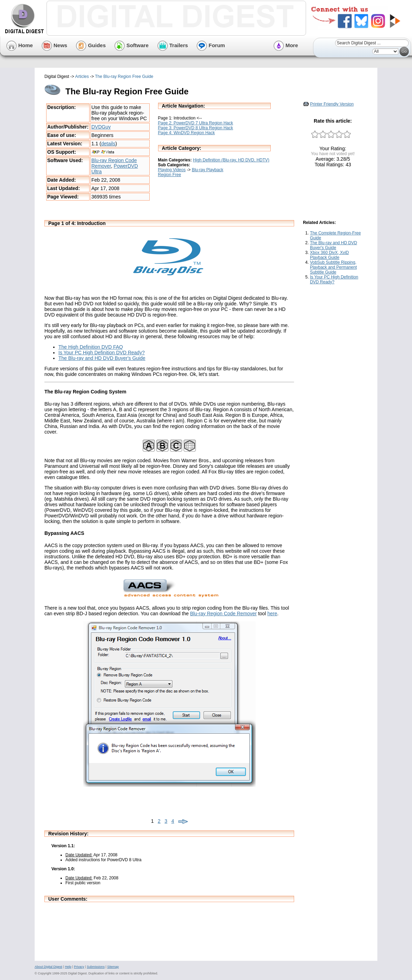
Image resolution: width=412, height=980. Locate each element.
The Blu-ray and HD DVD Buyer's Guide (102, 358)
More (286, 45)
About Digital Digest (48, 967)
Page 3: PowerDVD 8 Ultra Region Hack (196, 128)
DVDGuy (101, 127)
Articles (82, 77)
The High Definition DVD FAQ (91, 347)
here (272, 614)
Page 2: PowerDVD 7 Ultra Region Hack (196, 123)
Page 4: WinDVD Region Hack (187, 133)
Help (68, 967)
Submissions (96, 967)
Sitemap (113, 967)
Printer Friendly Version (332, 104)
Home (20, 45)
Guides (91, 45)
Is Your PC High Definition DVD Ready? (102, 353)
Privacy (79, 967)
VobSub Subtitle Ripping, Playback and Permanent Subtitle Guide (333, 267)
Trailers (173, 45)
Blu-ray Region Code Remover (223, 614)
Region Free (170, 175)
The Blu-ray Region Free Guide (124, 77)
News (54, 45)
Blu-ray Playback (207, 170)
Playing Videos (172, 170)
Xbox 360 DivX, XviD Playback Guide (329, 255)
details (108, 144)
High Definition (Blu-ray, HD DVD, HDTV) (231, 160)
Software (132, 45)
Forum (211, 45)
